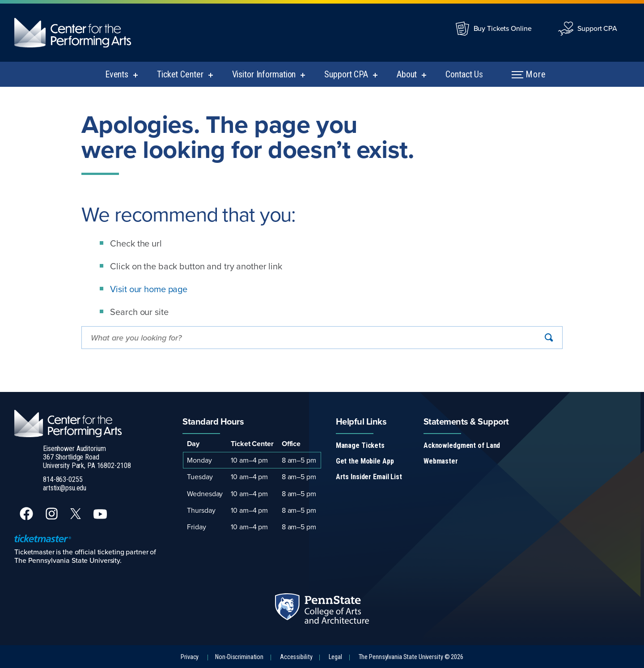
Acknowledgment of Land (462, 445)
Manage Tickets (360, 445)
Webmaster (441, 461)
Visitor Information (264, 74)
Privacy (190, 657)
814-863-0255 (63, 479)
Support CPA (597, 28)
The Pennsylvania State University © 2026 (411, 657)
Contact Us (464, 74)
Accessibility (296, 657)
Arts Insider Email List (369, 477)
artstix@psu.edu (65, 488)
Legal (335, 657)
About (407, 74)
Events (117, 74)
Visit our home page (149, 289)
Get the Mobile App (365, 461)
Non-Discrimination (239, 657)
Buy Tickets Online (503, 28)
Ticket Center (180, 74)
